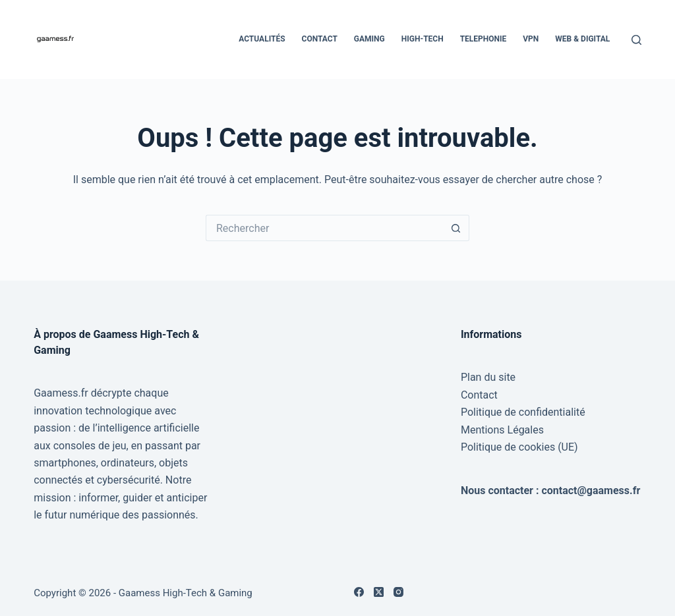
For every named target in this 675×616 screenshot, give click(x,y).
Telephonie (484, 39)
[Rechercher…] (324, 228)
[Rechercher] (636, 40)
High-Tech (423, 39)
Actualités (262, 39)
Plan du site (488, 377)
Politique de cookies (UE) (519, 447)
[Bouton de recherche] (456, 228)
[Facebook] (359, 592)
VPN (531, 39)
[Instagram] (398, 592)
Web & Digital (582, 39)
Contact (320, 39)
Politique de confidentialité (523, 412)
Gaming (369, 39)
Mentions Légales (502, 430)
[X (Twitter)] (379, 592)
